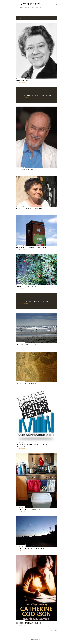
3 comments (22, 625)
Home (22, 10)
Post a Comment (23, 250)
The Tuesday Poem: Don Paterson (35, 301)
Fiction (42, 10)
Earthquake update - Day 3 (28, 509)
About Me (27, 10)
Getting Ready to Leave (27, 345)
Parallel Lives (23, 80)
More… (46, 10)
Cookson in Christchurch (28, 623)
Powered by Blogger (36, 640)
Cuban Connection (25, 170)
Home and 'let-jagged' (26, 286)
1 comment (26, 97)
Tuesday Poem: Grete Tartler (29, 208)
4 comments (22, 211)
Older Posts (53, 631)
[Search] (56, 4)
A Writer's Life (30, 4)
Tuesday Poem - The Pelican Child (36, 95)
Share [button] (17, 83)
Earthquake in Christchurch (30, 548)
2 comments (22, 386)
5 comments (22, 550)
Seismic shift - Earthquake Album (31, 247)
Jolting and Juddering (26, 384)
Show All (53, 18)
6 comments (22, 83)
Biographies (35, 10)
